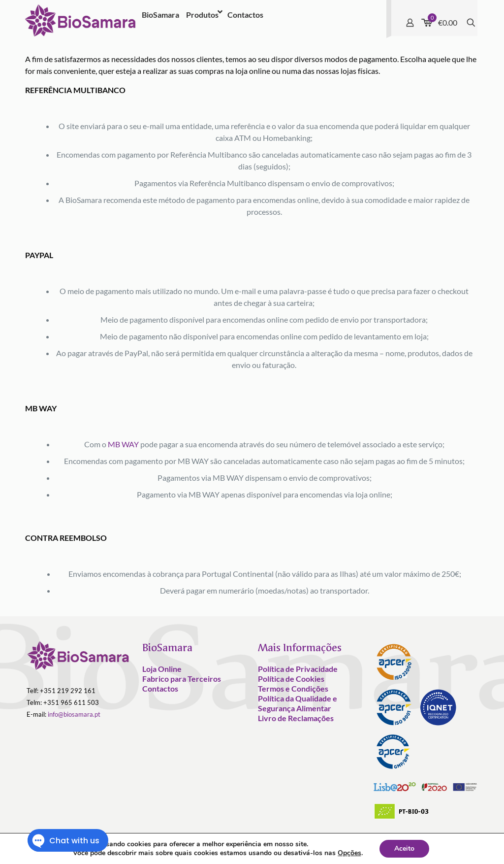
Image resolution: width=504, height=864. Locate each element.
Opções (349, 853)
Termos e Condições (293, 688)
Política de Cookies (291, 679)
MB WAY (123, 444)
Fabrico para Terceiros (182, 679)
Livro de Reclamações (296, 718)
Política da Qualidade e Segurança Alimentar (298, 703)
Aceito (404, 848)
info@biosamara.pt (74, 714)
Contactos (160, 688)
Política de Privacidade (298, 669)
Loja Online (162, 669)
